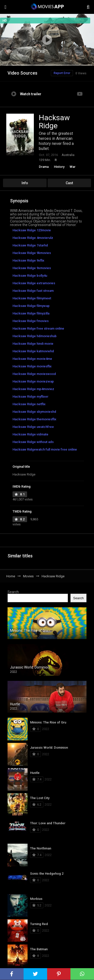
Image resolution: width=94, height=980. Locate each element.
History (59, 167)
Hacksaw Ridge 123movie (32, 230)
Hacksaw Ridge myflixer (30, 397)
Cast (69, 183)
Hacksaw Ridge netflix (29, 404)
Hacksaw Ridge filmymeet (32, 298)
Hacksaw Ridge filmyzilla (31, 313)
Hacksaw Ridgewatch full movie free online (45, 449)
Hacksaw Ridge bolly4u (30, 276)
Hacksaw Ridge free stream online (38, 328)
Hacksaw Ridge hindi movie (33, 344)
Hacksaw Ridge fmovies (31, 321)
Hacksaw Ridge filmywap (31, 306)
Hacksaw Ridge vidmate (30, 434)
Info (25, 183)
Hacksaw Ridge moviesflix (32, 366)
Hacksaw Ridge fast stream (33, 291)
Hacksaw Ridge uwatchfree (33, 427)
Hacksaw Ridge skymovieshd (34, 412)
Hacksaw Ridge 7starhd (30, 245)
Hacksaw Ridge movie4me (32, 359)
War (73, 167)
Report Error (62, 73)
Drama (44, 167)
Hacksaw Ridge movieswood (34, 374)
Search (13, 592)
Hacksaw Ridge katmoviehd (33, 351)
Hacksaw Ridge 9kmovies (32, 253)
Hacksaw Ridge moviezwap (33, 381)
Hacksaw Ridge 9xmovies (32, 268)
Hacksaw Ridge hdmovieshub (35, 336)
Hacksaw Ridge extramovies (34, 283)
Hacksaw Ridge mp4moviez (33, 389)
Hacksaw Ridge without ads (33, 442)
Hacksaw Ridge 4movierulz (33, 238)
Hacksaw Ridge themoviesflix (34, 419)
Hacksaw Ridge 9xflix (28, 260)
